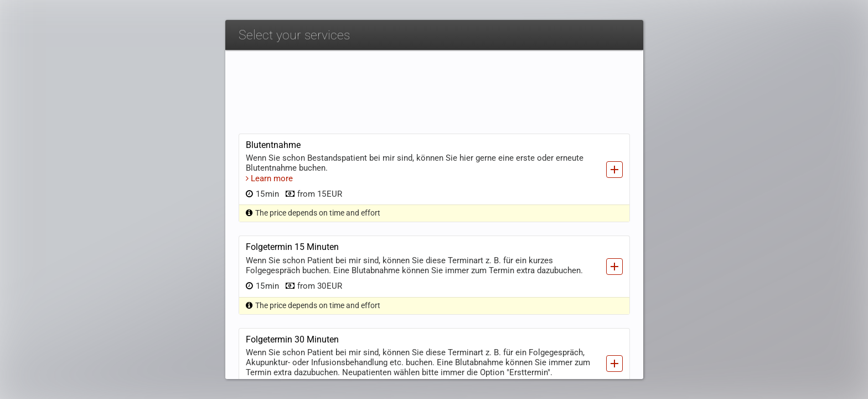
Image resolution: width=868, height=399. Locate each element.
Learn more (269, 108)
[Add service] (614, 99)
